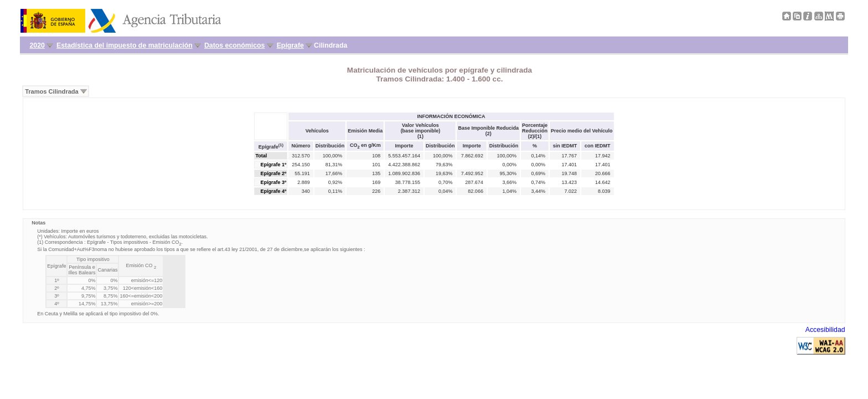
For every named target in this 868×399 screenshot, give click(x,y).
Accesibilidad (825, 330)
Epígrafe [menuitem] (290, 45)
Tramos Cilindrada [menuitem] (52, 91)
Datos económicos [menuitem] (234, 45)
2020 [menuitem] (37, 45)
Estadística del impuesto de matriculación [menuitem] (125, 45)
